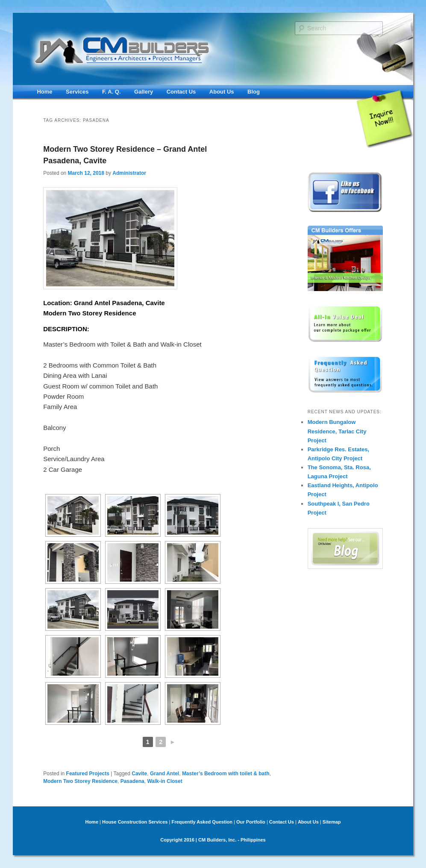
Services (77, 92)
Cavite (139, 774)
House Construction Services (135, 822)
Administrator (129, 173)
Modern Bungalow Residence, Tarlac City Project (337, 431)
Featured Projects (88, 774)
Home (44, 92)
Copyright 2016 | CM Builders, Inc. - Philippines (213, 840)
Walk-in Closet (165, 781)
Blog (254, 92)
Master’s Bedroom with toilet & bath (226, 774)
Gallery (144, 92)
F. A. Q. (112, 92)
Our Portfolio (251, 822)
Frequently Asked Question (202, 822)
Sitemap (332, 822)
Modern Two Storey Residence (80, 781)
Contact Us (181, 92)
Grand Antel (165, 774)
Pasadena (132, 781)
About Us (222, 92)
